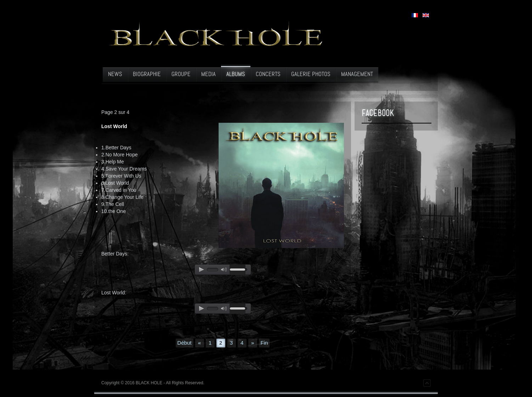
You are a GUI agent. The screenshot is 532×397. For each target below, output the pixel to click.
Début (185, 343)
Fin (264, 343)
